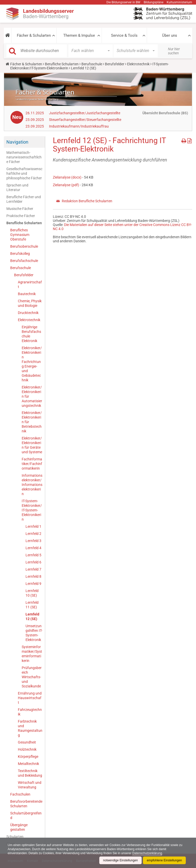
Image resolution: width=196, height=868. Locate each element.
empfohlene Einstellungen (164, 860)
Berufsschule (92, 64)
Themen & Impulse (79, 35)
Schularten (15, 837)
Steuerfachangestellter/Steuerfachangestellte (85, 120)
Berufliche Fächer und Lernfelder (24, 199)
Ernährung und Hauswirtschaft (30, 698)
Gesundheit (27, 742)
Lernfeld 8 (33, 576)
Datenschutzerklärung (148, 853)
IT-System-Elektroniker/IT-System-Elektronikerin (32, 510)
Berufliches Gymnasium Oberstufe (20, 235)
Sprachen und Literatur (17, 187)
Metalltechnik (28, 764)
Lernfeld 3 (33, 541)
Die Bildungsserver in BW (123, 2)
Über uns (170, 35)
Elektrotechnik (138, 64)
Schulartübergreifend (26, 815)
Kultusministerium (179, 2)
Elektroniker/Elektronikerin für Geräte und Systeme (32, 445)
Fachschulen (20, 794)
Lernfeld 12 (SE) (32, 617)
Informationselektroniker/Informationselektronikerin (32, 485)
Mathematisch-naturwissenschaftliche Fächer (24, 157)
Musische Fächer (20, 209)
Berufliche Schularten (62, 64)
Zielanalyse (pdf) (66, 185)
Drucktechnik (28, 313)
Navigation (17, 142)
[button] (8, 35)
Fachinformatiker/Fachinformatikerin (32, 464)
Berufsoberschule (24, 246)
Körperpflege (28, 757)
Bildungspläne (154, 2)
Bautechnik (27, 294)
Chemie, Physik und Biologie (30, 303)
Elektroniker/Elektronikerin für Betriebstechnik (32, 422)
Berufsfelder (115, 64)
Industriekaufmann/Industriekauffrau (79, 126)
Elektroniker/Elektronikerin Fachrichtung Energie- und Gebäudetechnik (32, 364)
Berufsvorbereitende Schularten (26, 804)
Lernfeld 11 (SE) (32, 605)
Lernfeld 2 (33, 534)
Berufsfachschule (24, 261)
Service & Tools (124, 35)
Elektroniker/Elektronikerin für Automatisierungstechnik (32, 396)
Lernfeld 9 (33, 584)
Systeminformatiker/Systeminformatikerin (32, 654)
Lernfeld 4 (33, 548)
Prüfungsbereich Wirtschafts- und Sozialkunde (32, 677)
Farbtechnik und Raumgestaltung (30, 728)
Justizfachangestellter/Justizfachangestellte (85, 113)
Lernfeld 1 (33, 526)
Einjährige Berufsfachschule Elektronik (31, 334)
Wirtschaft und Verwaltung (30, 785)
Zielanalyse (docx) (67, 177)
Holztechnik (27, 749)
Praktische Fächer (21, 216)
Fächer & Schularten (34, 35)
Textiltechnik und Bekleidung (30, 773)
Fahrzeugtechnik (30, 712)
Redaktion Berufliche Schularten (87, 201)
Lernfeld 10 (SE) (32, 593)
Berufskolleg (20, 254)
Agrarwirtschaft (30, 284)
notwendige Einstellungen (120, 860)
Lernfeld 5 (33, 555)
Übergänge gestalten (19, 827)
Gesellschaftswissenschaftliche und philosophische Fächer (24, 173)
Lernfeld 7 (33, 569)
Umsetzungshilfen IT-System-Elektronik (34, 633)
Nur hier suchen (174, 51)
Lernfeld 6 (33, 562)
